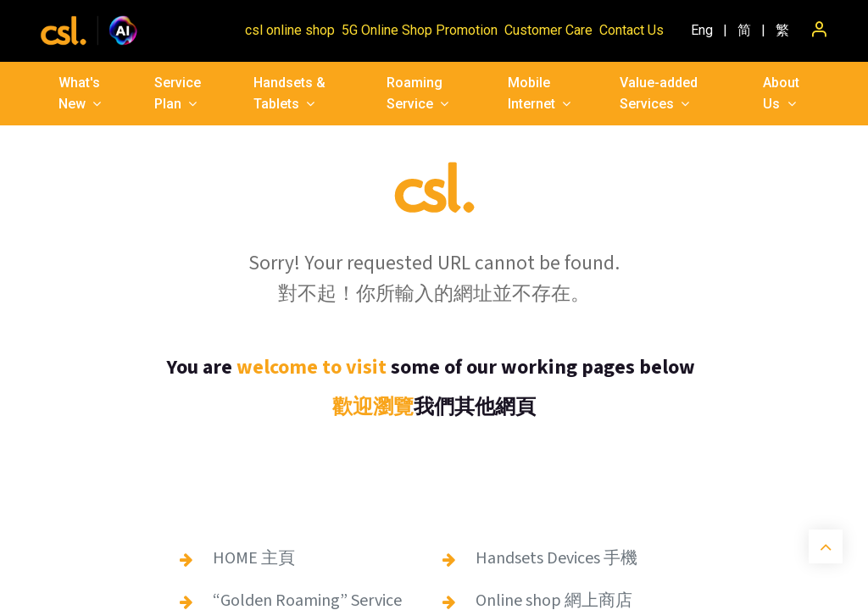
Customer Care (548, 30)
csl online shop (290, 30)
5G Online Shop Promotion (420, 30)
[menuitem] (702, 30)
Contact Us (632, 30)
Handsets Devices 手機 (556, 558)
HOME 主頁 (254, 558)
